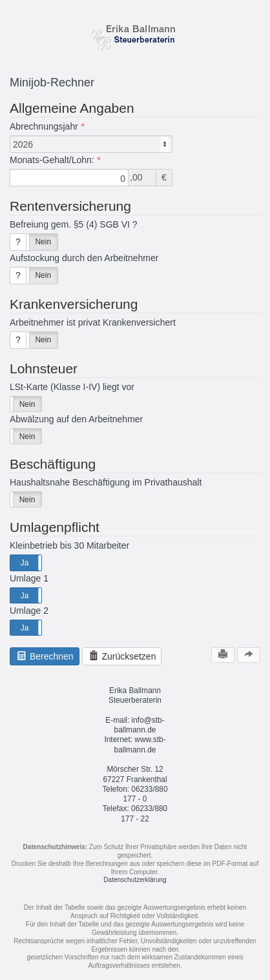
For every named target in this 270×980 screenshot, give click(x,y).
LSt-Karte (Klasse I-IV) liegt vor (72, 387)
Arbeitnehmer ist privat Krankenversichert (93, 322)
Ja (25, 563)
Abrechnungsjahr (44, 126)
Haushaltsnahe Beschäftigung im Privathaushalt (106, 482)
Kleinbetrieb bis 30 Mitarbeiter (69, 545)
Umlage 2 (29, 611)
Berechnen (45, 656)
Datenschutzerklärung (135, 880)
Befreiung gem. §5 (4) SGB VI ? (74, 224)
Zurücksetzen (122, 656)
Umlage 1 (29, 578)
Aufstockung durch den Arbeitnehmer (84, 258)
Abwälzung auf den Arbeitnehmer (76, 419)
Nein (43, 242)
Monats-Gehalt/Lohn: (52, 160)
